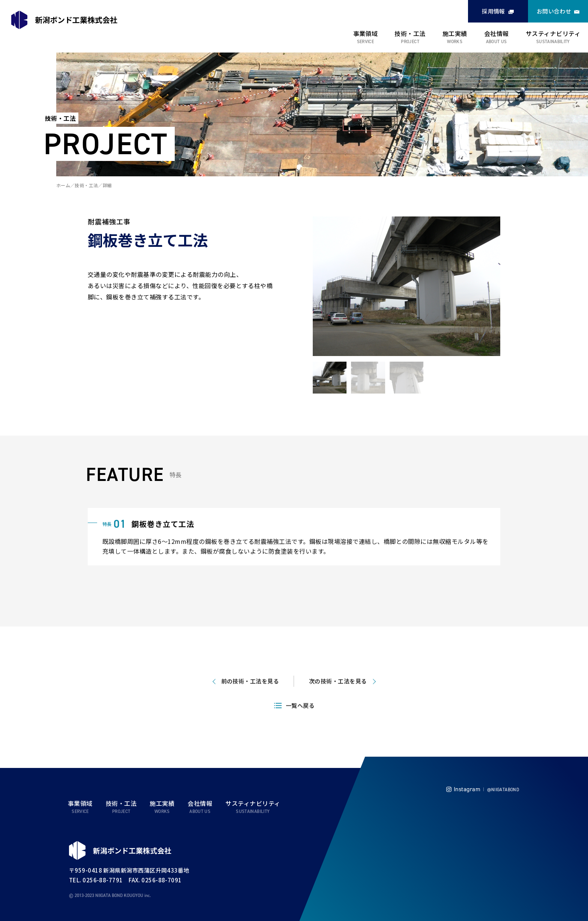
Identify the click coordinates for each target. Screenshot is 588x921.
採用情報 (493, 11)
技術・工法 (410, 33)
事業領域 (366, 33)
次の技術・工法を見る (338, 695)
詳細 (107, 185)
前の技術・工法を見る (250, 695)
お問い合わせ (554, 11)
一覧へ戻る (300, 719)
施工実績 (455, 33)
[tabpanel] (406, 286)
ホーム (63, 185)
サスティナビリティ (553, 33)
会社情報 (496, 33)
